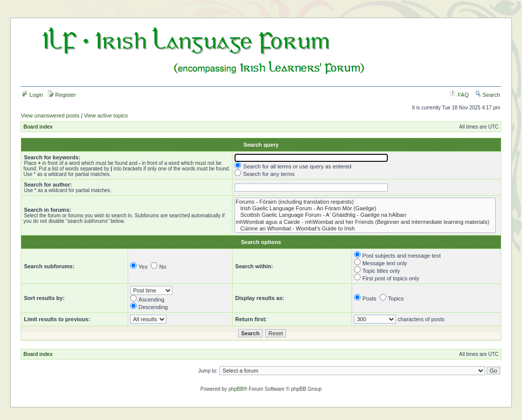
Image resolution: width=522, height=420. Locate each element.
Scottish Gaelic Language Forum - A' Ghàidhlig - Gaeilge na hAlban (365, 215)
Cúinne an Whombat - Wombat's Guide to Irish (365, 229)
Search (488, 95)
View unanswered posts (50, 115)
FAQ (459, 95)
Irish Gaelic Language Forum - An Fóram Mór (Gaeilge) (365, 208)
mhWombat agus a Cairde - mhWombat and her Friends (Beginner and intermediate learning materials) (365, 222)
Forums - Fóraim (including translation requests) (365, 202)
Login (32, 95)
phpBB (236, 389)
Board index (38, 127)
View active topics (106, 115)
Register (62, 95)
